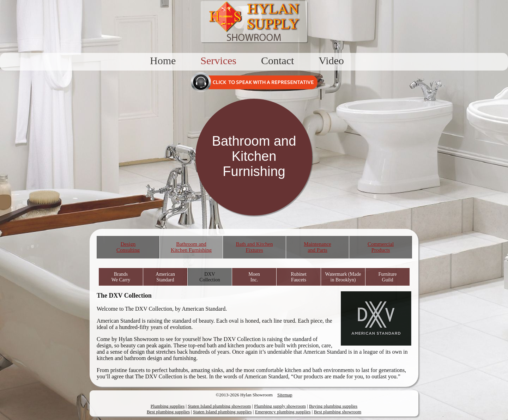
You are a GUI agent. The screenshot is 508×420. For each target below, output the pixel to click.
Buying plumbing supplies (333, 406)
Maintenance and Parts (317, 247)
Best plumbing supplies (168, 412)
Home (163, 60)
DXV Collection (210, 277)
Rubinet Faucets (298, 277)
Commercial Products (381, 247)
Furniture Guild (387, 277)
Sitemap (285, 395)
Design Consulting (128, 247)
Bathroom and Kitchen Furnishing (191, 247)
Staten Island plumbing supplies (222, 412)
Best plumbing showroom (338, 412)
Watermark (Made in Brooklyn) (343, 277)
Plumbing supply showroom (280, 406)
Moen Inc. (254, 277)
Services (218, 60)
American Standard (165, 277)
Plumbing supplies (168, 406)
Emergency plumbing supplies (283, 412)
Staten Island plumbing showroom (219, 406)
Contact (277, 60)
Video (331, 60)
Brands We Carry (121, 277)
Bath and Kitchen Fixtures (255, 247)
